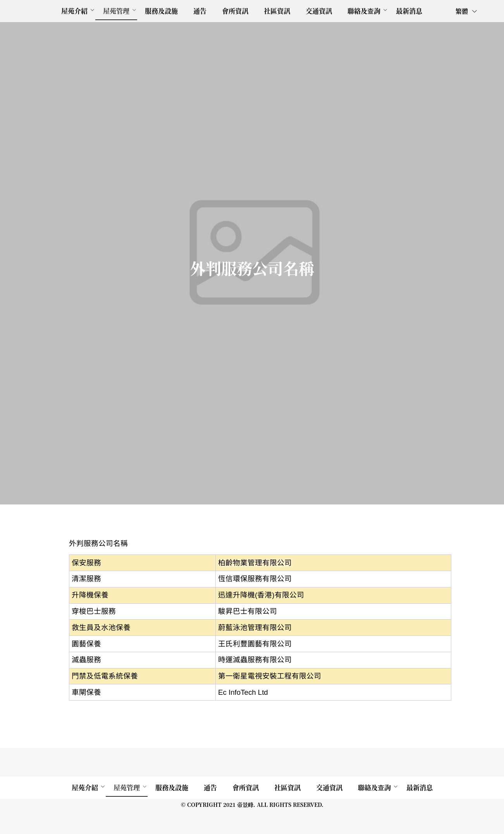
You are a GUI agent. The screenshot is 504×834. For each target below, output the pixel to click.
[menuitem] (74, 11)
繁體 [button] (467, 11)
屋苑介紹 (74, 11)
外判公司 (19, 526)
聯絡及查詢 (364, 11)
